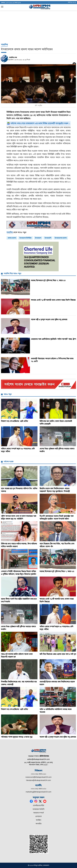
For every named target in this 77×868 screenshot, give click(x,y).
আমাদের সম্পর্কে (38, 813)
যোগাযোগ (38, 816)
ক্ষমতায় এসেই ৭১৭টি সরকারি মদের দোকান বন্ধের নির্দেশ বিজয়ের (53, 300)
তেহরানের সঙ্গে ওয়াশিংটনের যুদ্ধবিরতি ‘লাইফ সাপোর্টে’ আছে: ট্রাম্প (53, 339)
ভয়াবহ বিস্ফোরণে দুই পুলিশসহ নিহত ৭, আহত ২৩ (48, 280)
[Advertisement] (38, 16)
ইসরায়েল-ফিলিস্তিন (26, 238)
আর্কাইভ (38, 820)
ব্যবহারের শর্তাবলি (38, 809)
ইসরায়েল (38, 238)
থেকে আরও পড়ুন (16, 232)
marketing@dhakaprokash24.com (38, 792)
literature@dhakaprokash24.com (38, 780)
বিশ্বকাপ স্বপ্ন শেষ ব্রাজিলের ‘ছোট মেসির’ (15, 421)
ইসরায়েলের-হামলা (61, 238)
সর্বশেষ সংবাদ (9, 462)
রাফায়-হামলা (12, 238)
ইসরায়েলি (48, 238)
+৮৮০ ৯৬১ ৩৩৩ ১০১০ (38, 774)
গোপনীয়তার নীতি (38, 805)
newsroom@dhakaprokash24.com (38, 777)
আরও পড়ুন (8, 394)
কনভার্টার (39, 824)
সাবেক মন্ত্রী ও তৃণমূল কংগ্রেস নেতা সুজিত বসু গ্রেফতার (49, 320)
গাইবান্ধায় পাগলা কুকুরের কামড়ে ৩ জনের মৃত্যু (17, 737)
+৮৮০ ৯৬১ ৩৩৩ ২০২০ (38, 789)
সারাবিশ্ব (4, 45)
